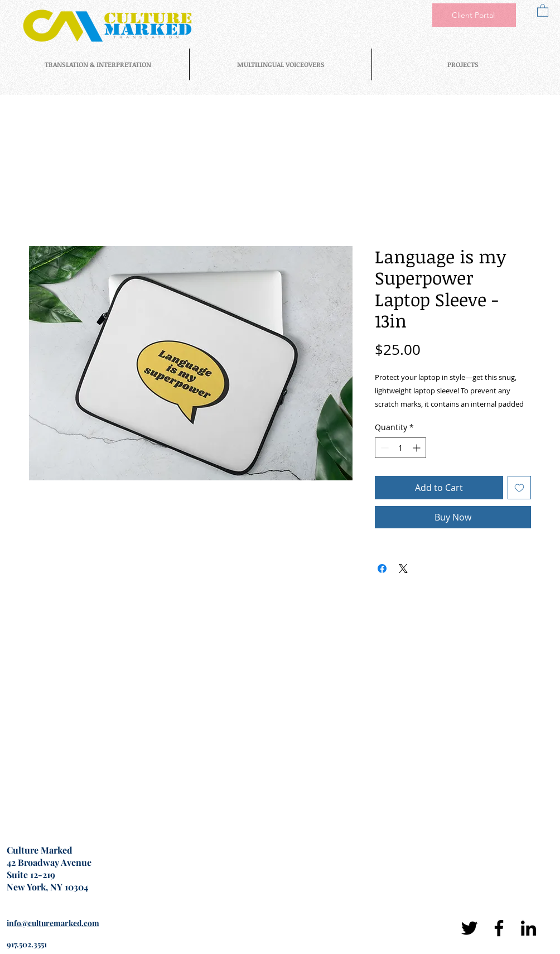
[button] (543, 10)
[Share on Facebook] (382, 568)
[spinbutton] (400, 448)
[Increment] (417, 448)
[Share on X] (403, 568)
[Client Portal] (474, 15)
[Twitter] (469, 928)
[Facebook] (499, 928)
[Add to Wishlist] (519, 488)
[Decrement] (383, 448)
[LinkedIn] (528, 928)
